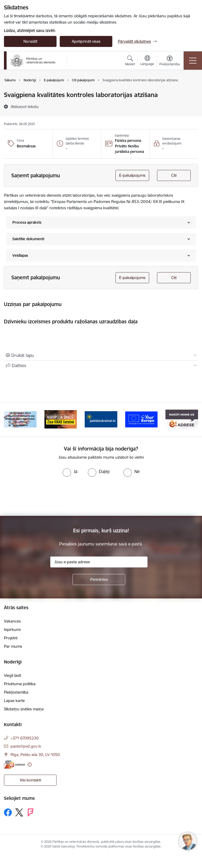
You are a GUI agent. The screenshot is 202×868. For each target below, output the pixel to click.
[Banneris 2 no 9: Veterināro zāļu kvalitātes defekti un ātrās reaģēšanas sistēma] (20, 419)
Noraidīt (30, 41)
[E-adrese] (14, 765)
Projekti (11, 638)
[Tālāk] (192, 419)
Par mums (13, 646)
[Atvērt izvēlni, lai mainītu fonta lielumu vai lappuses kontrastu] (170, 61)
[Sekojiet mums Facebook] (8, 812)
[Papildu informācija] (30, 765)
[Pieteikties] (99, 580)
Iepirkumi (12, 629)
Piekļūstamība (16, 692)
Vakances (12, 621)
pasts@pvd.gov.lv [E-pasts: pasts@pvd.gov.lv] (26, 746)
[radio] (70, 471)
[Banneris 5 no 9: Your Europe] (142, 419)
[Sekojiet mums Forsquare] (31, 812)
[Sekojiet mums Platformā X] (19, 812)
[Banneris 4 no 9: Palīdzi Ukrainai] (101, 419)
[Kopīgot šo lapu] (101, 366)
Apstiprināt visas (86, 41)
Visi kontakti (30, 780)
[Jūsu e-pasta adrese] (99, 562)
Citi (174, 175)
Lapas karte (14, 701)
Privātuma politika (20, 684)
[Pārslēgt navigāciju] (193, 61)
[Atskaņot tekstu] (25, 106)
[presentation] (44, 496)
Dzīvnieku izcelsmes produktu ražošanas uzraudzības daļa (71, 322)
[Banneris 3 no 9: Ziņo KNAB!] (61, 419)
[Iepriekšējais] (10, 419)
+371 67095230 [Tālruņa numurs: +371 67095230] (25, 738)
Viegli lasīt (12, 675)
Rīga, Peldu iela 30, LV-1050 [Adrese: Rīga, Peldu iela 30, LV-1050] (35, 755)
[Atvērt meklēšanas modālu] (130, 61)
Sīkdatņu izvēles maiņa (24, 709)
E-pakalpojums (132, 175)
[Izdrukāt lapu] (101, 355)
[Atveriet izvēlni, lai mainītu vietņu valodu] (147, 61)
